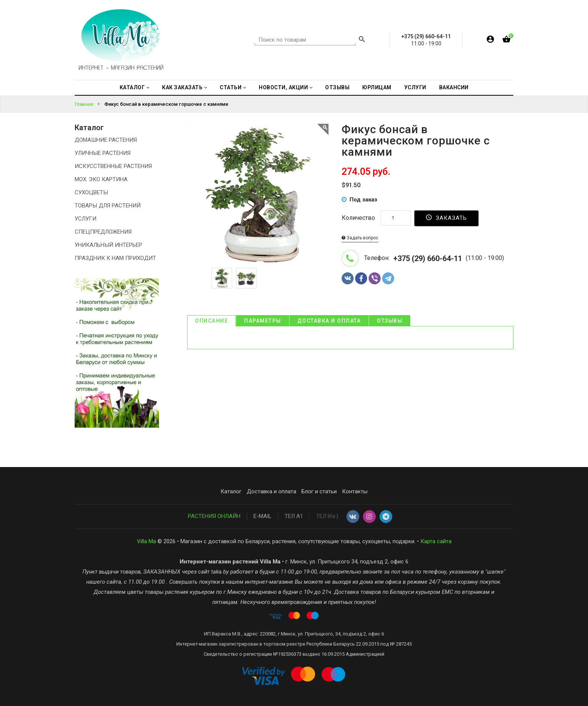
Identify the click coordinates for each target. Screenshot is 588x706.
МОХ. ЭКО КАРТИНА (101, 179)
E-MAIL (262, 516)
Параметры (263, 321)
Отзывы (390, 321)
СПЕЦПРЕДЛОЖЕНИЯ (103, 232)
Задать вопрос (360, 238)
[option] (222, 278)
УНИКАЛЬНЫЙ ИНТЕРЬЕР (108, 245)
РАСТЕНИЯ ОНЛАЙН (214, 516)
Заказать (446, 218)
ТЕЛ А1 (294, 516)
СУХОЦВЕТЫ (91, 192)
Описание (211, 321)
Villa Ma (146, 541)
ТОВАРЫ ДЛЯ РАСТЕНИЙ (108, 206)
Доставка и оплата (329, 321)
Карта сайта (436, 541)
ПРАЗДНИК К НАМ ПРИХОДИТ (115, 258)
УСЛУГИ (85, 219)
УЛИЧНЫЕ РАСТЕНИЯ (103, 153)
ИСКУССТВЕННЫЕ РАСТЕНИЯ (113, 166)
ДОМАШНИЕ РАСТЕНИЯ (106, 140)
